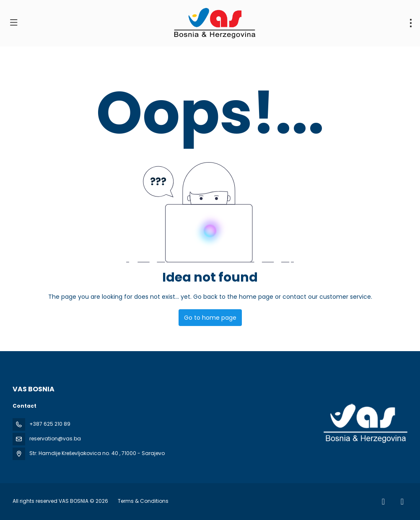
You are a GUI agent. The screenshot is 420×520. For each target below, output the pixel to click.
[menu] (411, 23)
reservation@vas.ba (55, 439)
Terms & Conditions (143, 501)
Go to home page (210, 318)
